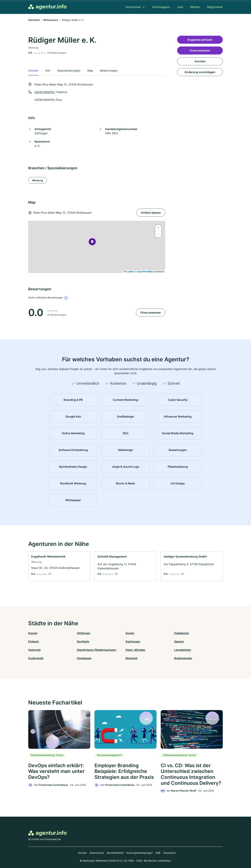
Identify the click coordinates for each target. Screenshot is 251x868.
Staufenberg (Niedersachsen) (97, 650)
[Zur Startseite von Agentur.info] (47, 7)
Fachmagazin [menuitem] (161, 7)
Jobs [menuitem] (180, 7)
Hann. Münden (135, 650)
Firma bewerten (151, 313)
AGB (158, 853)
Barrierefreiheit (115, 853)
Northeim (83, 641)
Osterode (34, 650)
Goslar (130, 633)
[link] (59, 566)
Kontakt (82, 853)
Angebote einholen (200, 40)
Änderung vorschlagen (200, 72)
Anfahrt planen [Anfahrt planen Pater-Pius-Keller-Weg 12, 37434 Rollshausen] (151, 213)
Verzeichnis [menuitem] (133, 7)
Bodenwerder (183, 658)
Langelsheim (183, 650)
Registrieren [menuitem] (215, 7)
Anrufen (200, 61)
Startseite (34, 20)
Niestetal (131, 658)
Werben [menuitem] (195, 7)
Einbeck (34, 641)
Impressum (169, 853)
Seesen (179, 641)
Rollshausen (51, 20)
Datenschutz (97, 853)
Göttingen (84, 633)
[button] (92, 242)
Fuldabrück (182, 633)
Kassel (33, 633)
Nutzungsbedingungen (140, 853)
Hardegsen (84, 658)
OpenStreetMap (145, 272)
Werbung (38, 180)
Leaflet (129, 272)
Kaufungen (133, 641)
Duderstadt (36, 658)
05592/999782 (45, 92)
